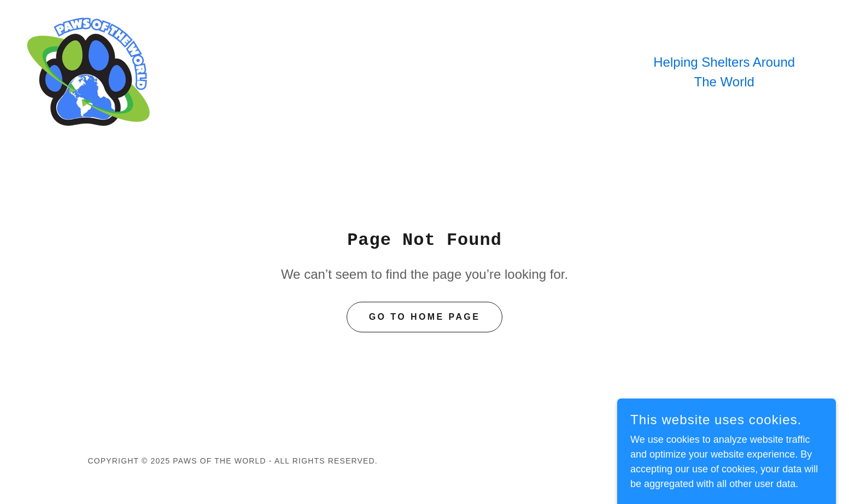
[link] (90, 72)
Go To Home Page (425, 317)
